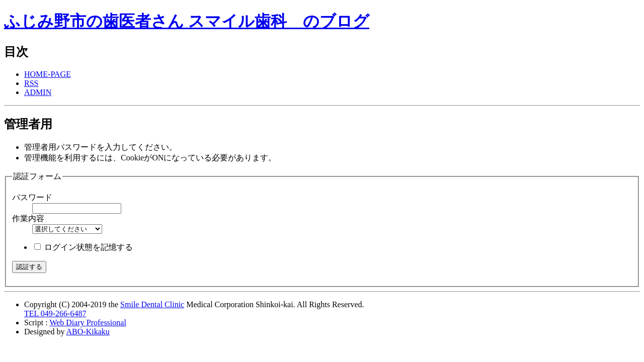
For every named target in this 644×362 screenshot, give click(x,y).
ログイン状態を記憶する (89, 247)
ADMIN (38, 92)
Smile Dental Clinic (152, 304)
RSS (31, 83)
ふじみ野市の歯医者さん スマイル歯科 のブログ (187, 21)
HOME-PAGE (48, 74)
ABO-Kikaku (88, 332)
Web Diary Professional (88, 323)
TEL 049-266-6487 (55, 313)
